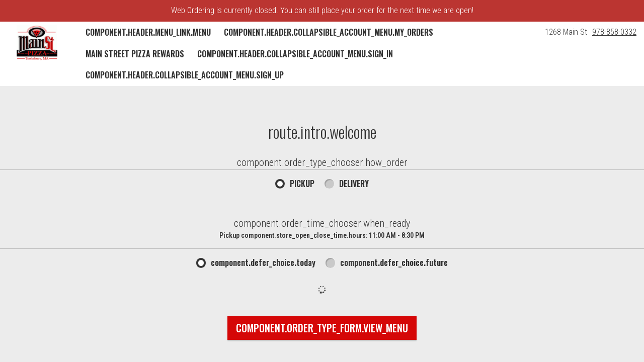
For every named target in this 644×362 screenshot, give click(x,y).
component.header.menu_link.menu (148, 32)
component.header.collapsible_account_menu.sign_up (185, 75)
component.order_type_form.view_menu (322, 328)
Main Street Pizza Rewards (135, 54)
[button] (37, 43)
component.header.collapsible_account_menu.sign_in (295, 54)
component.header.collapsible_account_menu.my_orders (329, 32)
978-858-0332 (614, 32)
